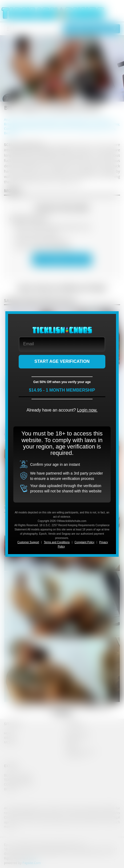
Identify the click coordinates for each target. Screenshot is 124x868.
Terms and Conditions (57, 542)
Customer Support (28, 542)
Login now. (87, 410)
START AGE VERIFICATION (62, 361)
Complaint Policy (84, 542)
